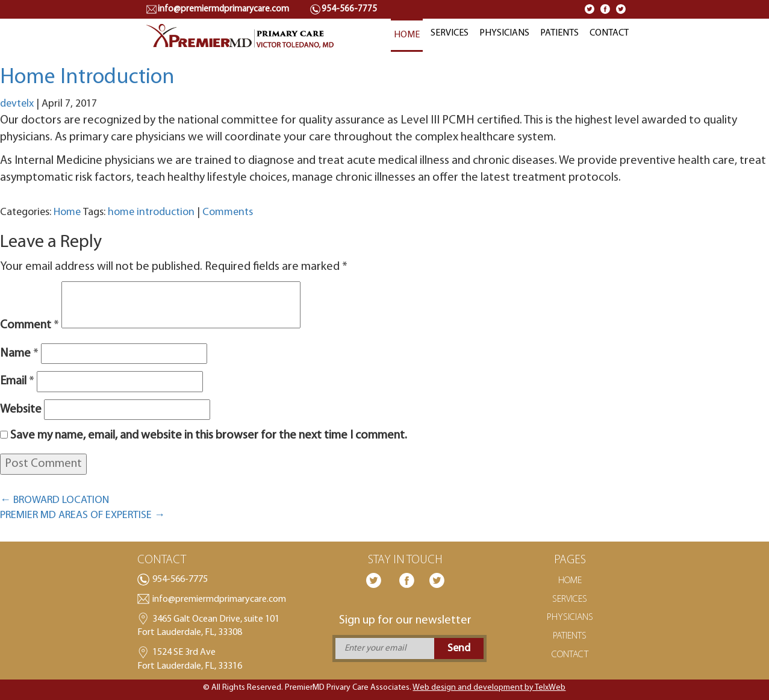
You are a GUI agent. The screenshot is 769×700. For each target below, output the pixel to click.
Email (17, 381)
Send (459, 648)
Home (67, 212)
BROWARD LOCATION (54, 500)
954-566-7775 (180, 580)
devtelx (17, 104)
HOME (407, 35)
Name (19, 354)
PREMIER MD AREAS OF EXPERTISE (83, 515)
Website (21, 410)
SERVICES (450, 33)
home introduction (151, 212)
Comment (30, 325)
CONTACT (609, 33)
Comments (228, 212)
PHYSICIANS (504, 33)
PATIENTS (559, 33)
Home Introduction (87, 78)
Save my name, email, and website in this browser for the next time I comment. (209, 436)
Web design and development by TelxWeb (489, 688)
